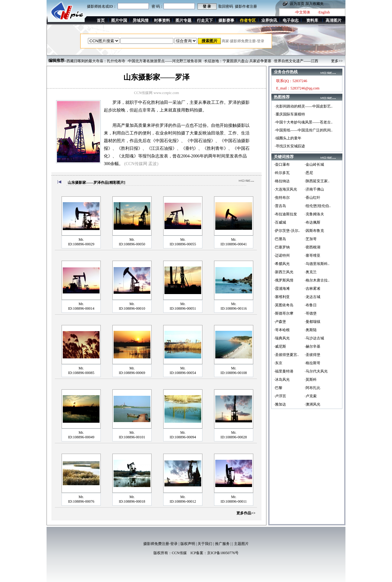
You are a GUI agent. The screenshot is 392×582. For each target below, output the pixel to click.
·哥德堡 (311, 313)
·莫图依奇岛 (284, 305)
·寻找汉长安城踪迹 (290, 146)
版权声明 (188, 544)
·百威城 (280, 222)
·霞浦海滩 (282, 289)
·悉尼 (309, 173)
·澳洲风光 (313, 404)
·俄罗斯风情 (284, 280)
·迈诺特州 (282, 255)
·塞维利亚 (282, 297)
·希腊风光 (282, 264)
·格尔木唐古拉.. (317, 280)
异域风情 (141, 20)
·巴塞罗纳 (282, 247)
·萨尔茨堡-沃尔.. (287, 231)
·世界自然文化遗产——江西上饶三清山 (305, 61)
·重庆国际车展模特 (290, 114)
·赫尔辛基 (313, 346)
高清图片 (334, 20)
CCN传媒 (179, 553)
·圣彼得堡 (313, 355)
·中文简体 (302, 12)
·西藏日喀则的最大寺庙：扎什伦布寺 (95, 61)
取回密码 (226, 6)
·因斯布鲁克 (314, 231)
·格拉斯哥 (313, 363)
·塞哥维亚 (313, 255)
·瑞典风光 (282, 338)
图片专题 (183, 20)
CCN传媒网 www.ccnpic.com (157, 93)
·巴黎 (278, 388)
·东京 (278, 363)
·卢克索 (311, 396)
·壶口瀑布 (282, 164)
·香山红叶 (313, 198)
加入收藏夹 (315, 4)
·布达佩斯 (313, 222)
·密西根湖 (313, 247)
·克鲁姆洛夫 (314, 214)
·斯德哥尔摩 (284, 313)
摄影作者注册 (246, 6)
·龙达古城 (313, 297)
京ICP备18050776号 (223, 553)
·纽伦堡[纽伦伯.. (318, 206)
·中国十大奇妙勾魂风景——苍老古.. (304, 122)
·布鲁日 (311, 305)
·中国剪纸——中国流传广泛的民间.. (304, 130)
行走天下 (205, 20)
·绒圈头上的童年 (288, 138)
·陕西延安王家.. (317, 181)
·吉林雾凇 (313, 289)
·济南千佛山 (314, 189)
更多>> (337, 61)
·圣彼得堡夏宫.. (286, 355)
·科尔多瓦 (282, 173)
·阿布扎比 (313, 388)
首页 (101, 20)
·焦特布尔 (282, 198)
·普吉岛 (280, 206)
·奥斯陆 (311, 330)
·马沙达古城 (314, 338)
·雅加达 (280, 404)
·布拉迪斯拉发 (286, 214)
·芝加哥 (311, 239)
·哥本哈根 (282, 330)
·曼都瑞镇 (313, 322)
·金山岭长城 (314, 164)
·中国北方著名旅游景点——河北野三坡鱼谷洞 (164, 61)
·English (324, 12)
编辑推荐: (57, 60)
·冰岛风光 (282, 380)
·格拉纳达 (282, 181)
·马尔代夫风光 (316, 371)
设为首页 (297, 4)
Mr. (81, 240)
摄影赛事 (226, 20)
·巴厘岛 (280, 239)
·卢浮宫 (280, 396)
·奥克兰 (311, 272)
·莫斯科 (311, 380)
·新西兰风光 (284, 272)
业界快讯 (269, 20)
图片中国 (119, 20)
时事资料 (162, 20)
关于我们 (205, 544)
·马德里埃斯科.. (317, 264)
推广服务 (222, 544)
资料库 (312, 20)
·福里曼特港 (284, 371)
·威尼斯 (280, 346)
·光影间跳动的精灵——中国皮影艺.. (304, 106)
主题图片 (241, 544)
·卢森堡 (280, 322)
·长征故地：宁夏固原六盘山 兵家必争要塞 (237, 61)
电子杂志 (291, 20)
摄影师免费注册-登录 (160, 544)
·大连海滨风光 (286, 189)
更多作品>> (246, 513)
